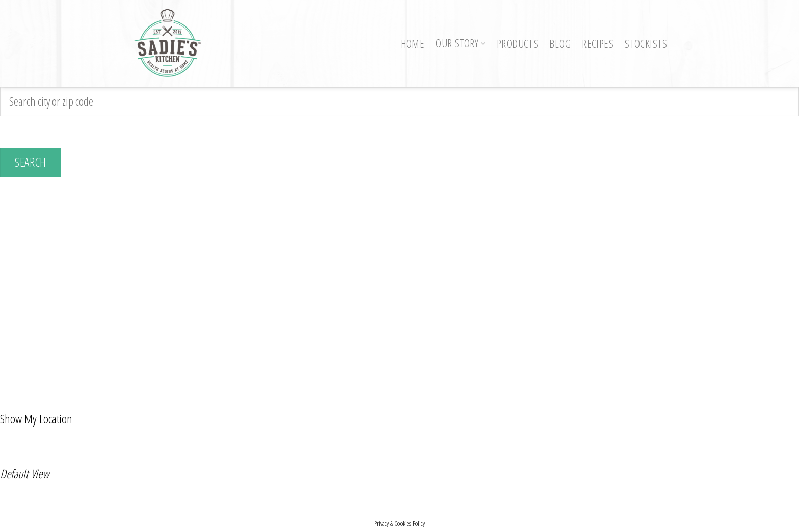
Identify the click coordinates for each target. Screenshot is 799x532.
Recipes (598, 44)
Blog (560, 44)
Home (413, 44)
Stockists (646, 44)
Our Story (461, 43)
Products (517, 44)
